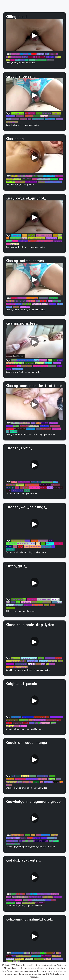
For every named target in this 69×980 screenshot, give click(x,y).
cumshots (54, 423)
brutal (27, 835)
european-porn (13, 661)
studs (38, 835)
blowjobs (10, 779)
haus (38, 544)
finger (60, 360)
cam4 (25, 900)
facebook (47, 113)
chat (17, 182)
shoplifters (50, 658)
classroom (16, 235)
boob (54, 602)
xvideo (18, 304)
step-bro (47, 602)
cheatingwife (21, 664)
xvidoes (16, 962)
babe (60, 661)
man (17, 488)
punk (17, 60)
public (32, 60)
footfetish (44, 298)
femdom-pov (35, 897)
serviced (28, 605)
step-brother (17, 490)
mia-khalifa (34, 426)
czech (15, 241)
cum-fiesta (23, 544)
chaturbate (17, 599)
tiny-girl (33, 776)
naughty (31, 235)
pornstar (15, 119)
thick (33, 423)
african (50, 60)
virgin (38, 429)
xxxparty (43, 360)
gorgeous (51, 953)
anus (61, 179)
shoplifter (10, 304)
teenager (53, 298)
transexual (40, 363)
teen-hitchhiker (24, 956)
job (53, 546)
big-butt (25, 776)
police (40, 602)
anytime (17, 179)
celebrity (10, 429)
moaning (16, 54)
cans (22, 60)
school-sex (25, 423)
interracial (19, 959)
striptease (29, 363)
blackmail (20, 485)
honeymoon (47, 482)
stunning (24, 426)
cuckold (9, 179)
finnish (25, 723)
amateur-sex (28, 717)
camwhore (46, 429)
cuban (30, 838)
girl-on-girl (26, 602)
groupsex (46, 835)
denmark (55, 599)
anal (60, 235)
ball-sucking (27, 366)
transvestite (58, 959)
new (22, 835)
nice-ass (50, 544)
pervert (52, 776)
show (34, 179)
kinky (38, 423)
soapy (19, 903)
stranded (16, 838)
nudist (23, 661)
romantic (16, 658)
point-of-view (12, 720)
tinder (48, 900)
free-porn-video (42, 717)
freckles (59, 176)
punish (15, 176)
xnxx (16, 726)
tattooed (29, 116)
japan (8, 57)
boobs (34, 54)
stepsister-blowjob (36, 238)
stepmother (15, 238)
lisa (30, 119)
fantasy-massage (54, 182)
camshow (23, 720)
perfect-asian (28, 903)
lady (24, 599)
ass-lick (45, 423)
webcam (10, 726)
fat (47, 664)
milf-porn (59, 544)
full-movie (19, 363)
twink (53, 723)
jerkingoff (10, 485)
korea (14, 360)
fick (27, 60)
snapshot (24, 488)
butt (51, 541)
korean (44, 488)
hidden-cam (20, 301)
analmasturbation (20, 897)
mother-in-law (44, 599)
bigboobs (43, 779)
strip (43, 544)
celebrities (39, 959)
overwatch (46, 956)
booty (31, 720)
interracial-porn (40, 366)
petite (46, 605)
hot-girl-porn (32, 298)
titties (58, 953)
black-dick (27, 304)
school (16, 426)
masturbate (17, 369)
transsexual (40, 720)
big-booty (21, 894)
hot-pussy (45, 426)
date (41, 176)
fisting (23, 838)
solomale (10, 664)
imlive (44, 838)
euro (8, 244)
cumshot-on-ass (45, 241)
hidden (52, 54)
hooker (9, 546)
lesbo (8, 119)
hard (18, 602)
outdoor (53, 304)
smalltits (52, 366)
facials (22, 176)
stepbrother (35, 546)
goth (50, 360)
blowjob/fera (24, 482)
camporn (10, 959)
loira (55, 360)
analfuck (10, 301)
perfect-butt (51, 238)
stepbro (54, 835)
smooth (37, 838)
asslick (37, 116)
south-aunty (32, 779)
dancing (51, 779)
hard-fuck (36, 956)
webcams (16, 776)
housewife (54, 841)
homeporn (10, 116)
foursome (31, 301)
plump (25, 57)
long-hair (22, 298)
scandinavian (44, 179)
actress (32, 544)
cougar (9, 962)
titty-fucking (28, 841)
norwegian (36, 482)
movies (19, 900)
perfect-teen (31, 182)
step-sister (46, 546)
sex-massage (12, 122)
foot (13, 60)
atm (47, 54)
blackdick (17, 723)
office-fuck (50, 119)
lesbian (16, 307)
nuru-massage (41, 841)
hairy (20, 782)
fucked (28, 176)
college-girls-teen (37, 57)
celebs (9, 241)
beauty (59, 119)
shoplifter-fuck (13, 844)
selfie (8, 838)
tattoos (49, 363)
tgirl (7, 238)
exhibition (23, 241)
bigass (34, 894)
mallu (26, 546)
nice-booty (25, 307)
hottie (34, 602)
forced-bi (15, 244)
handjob (24, 119)
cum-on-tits (11, 366)
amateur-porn (18, 541)
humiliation (34, 488)
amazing (20, 116)
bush (15, 546)
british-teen (47, 897)
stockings (10, 608)
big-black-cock (32, 485)
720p (37, 723)
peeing (41, 658)
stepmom (56, 956)
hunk (22, 182)
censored (48, 782)
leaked (27, 490)
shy (30, 900)
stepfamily (43, 541)
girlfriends (32, 599)
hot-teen (44, 116)
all (57, 54)
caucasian (10, 903)
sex (61, 782)
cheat (32, 723)
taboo (50, 488)
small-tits (53, 661)
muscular (29, 959)
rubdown (10, 363)
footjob (34, 541)
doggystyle (25, 54)
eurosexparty (18, 113)
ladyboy (32, 113)
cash (60, 238)
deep (54, 900)
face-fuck (10, 182)
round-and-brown (44, 235)
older (13, 602)
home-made (49, 176)
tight (13, 488)
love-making (33, 661)
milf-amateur (38, 119)
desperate (51, 720)
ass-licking (40, 903)
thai (42, 782)
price (38, 664)
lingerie (41, 54)
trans (55, 482)
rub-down (43, 661)
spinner (48, 959)
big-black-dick (56, 717)
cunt (28, 894)
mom (55, 235)
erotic (14, 298)
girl (20, 841)
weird (24, 235)
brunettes (56, 113)
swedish (14, 432)
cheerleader (41, 60)
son (19, 366)
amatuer (57, 363)
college (9, 723)
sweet (59, 779)
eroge (21, 546)
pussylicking (55, 116)
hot (26, 113)
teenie (14, 482)
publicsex (33, 241)
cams (59, 720)
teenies (9, 426)
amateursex (20, 779)
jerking (59, 658)
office (35, 176)
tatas (50, 301)
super (43, 953)
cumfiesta (26, 179)
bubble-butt (45, 485)
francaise (50, 57)
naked (56, 782)
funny (24, 238)
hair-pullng (16, 57)
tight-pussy (38, 605)
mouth (36, 782)
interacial (56, 429)
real (7, 432)
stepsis (44, 301)
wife (8, 488)
